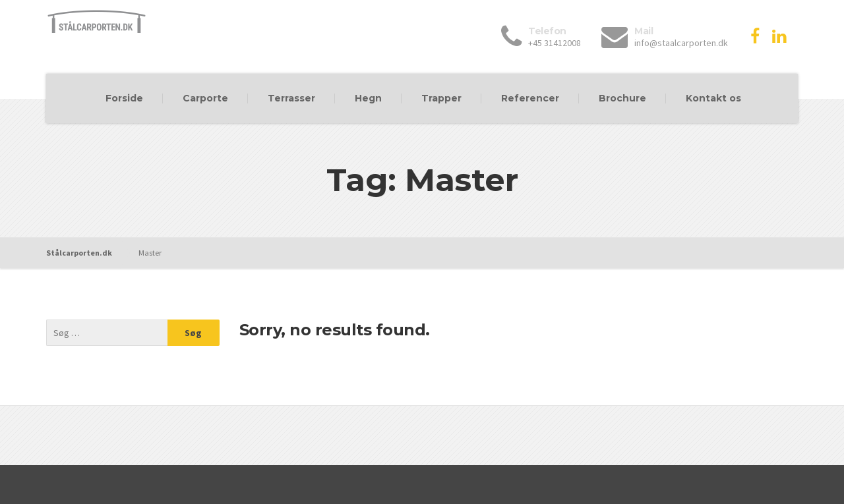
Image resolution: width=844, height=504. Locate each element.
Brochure (622, 98)
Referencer (530, 98)
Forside (124, 98)
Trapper (441, 98)
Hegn (368, 98)
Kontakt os (713, 98)
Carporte (205, 98)
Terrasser (291, 98)
